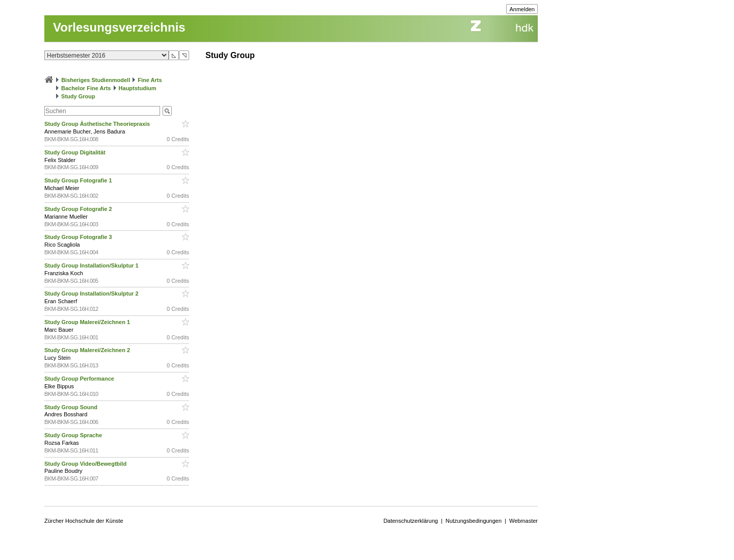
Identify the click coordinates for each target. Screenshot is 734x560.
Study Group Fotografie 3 (79, 237)
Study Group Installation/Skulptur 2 (92, 294)
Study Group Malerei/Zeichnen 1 (88, 322)
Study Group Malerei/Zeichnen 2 (88, 350)
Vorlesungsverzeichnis (119, 27)
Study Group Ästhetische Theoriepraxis (98, 124)
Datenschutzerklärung (411, 521)
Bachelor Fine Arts (86, 88)
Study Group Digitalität (76, 152)
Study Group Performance (80, 379)
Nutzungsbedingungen (474, 521)
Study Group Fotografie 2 (79, 209)
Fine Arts (150, 80)
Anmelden (522, 9)
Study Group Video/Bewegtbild (86, 464)
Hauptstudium (138, 88)
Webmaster (523, 521)
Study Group (78, 96)
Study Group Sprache (74, 435)
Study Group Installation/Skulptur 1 (92, 265)
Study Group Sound (72, 407)
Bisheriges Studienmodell (96, 80)
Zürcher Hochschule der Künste (84, 521)
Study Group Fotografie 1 (79, 180)
